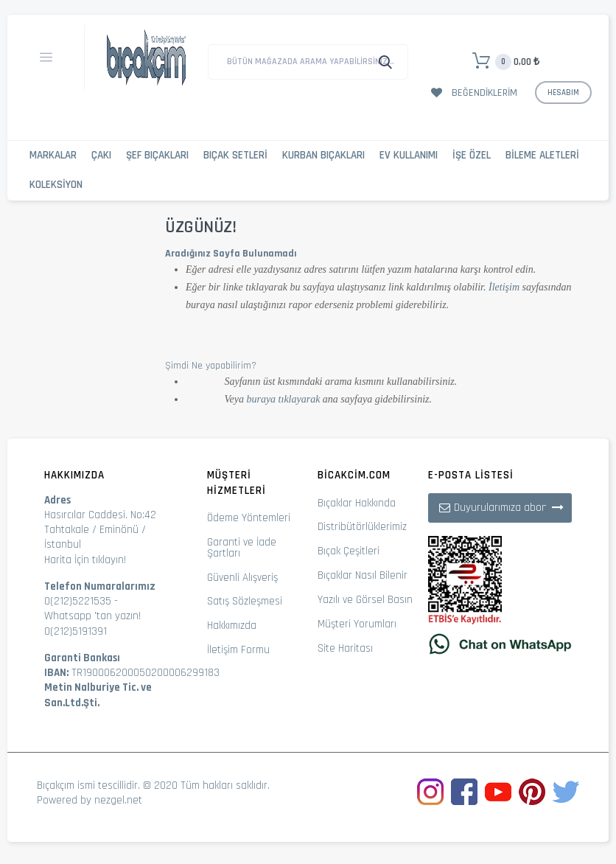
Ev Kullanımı (409, 155)
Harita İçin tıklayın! (85, 560)
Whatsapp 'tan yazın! (92, 616)
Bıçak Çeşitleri (349, 551)
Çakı (101, 155)
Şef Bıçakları (157, 155)
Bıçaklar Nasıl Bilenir (363, 575)
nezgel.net (118, 800)
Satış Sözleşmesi (245, 601)
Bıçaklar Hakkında (357, 503)
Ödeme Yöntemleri (249, 518)
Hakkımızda (232, 626)
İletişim (504, 287)
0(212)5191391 (76, 631)
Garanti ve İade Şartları (242, 548)
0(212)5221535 (78, 601)
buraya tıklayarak (283, 399)
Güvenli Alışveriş (242, 578)
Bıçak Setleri (235, 155)
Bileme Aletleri (542, 155)
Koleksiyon (56, 185)
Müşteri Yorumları (357, 624)
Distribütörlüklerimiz (362, 527)
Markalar (53, 155)
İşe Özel (472, 155)
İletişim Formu (238, 650)
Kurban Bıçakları (323, 155)
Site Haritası (345, 648)
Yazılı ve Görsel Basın (365, 600)
